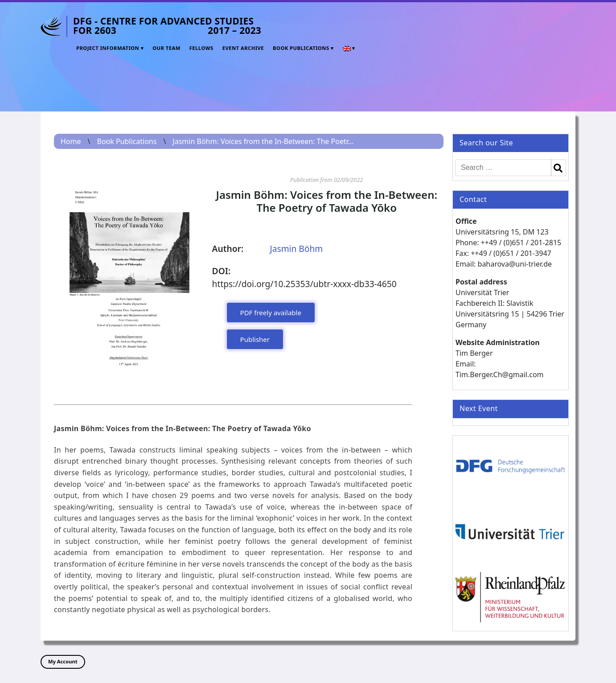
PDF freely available (271, 313)
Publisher (255, 339)
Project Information (108, 48)
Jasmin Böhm (296, 249)
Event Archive (243, 48)
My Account (63, 661)
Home (71, 141)
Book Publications (301, 48)
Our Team (166, 48)
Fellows (201, 48)
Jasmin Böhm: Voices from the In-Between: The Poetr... (263, 141)
